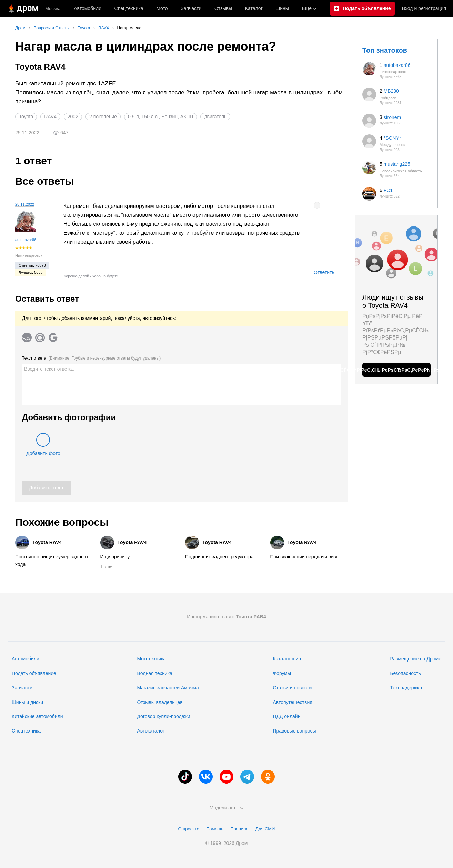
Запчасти (191, 8)
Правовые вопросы (294, 731)
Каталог (254, 8)
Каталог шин (287, 659)
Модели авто (227, 808)
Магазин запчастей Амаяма (168, 688)
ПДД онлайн (286, 716)
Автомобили (88, 8)
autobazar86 (26, 240)
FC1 (388, 190)
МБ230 (391, 91)
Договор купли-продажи (163, 716)
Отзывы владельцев (160, 702)
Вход (424, 9)
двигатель (215, 117)
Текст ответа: (91, 358)
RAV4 (50, 117)
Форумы (282, 673)
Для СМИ (265, 829)
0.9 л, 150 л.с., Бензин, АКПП (160, 117)
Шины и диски (27, 702)
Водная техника (154, 673)
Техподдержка (406, 688)
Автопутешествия (292, 702)
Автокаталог (151, 731)
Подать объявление (34, 673)
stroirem (392, 117)
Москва (53, 8)
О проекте (189, 829)
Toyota (26, 117)
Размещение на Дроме (416, 659)
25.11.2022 (25, 204)
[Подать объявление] (362, 9)
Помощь (215, 829)
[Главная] (23, 9)
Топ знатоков (385, 50)
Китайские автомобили (37, 716)
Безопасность (405, 673)
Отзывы (223, 8)
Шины (282, 8)
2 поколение (103, 117)
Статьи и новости (292, 688)
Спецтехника (26, 731)
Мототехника (151, 659)
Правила (239, 829)
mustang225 (397, 164)
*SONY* (392, 138)
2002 (73, 117)
